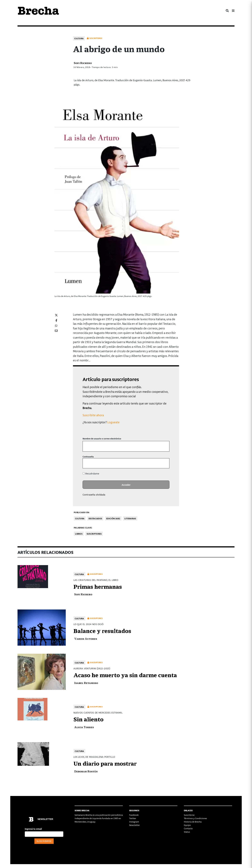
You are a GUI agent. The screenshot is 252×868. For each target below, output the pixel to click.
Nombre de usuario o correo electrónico (102, 439)
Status (187, 832)
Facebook (134, 815)
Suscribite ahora (93, 415)
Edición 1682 (113, 518)
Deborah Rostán (86, 771)
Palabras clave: (83, 528)
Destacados (95, 518)
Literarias (130, 518)
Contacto (188, 828)
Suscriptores (94, 534)
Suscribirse (189, 815)
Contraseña (88, 457)
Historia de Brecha (193, 822)
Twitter (133, 818)
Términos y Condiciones (195, 818)
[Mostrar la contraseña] (165, 463)
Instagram (134, 822)
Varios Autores (86, 639)
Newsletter (135, 825)
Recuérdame (91, 473)
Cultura (79, 38)
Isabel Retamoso (86, 683)
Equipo (187, 825)
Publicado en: (82, 512)
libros (79, 534)
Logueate (113, 422)
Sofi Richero (83, 63)
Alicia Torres (84, 727)
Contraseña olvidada (94, 495)
